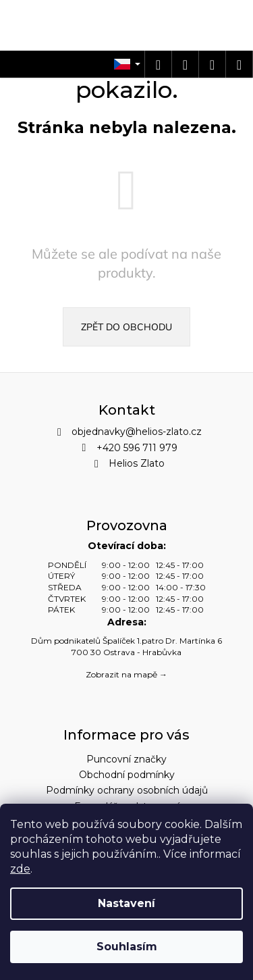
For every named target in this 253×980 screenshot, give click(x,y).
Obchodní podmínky (127, 775)
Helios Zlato (137, 463)
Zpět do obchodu (126, 327)
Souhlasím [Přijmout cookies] (127, 947)
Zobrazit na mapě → (126, 674)
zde (20, 869)
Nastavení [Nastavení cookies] (126, 903)
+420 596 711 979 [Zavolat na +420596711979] (137, 448)
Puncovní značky (126, 759)
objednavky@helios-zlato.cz (137, 432)
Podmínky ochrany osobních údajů (127, 790)
